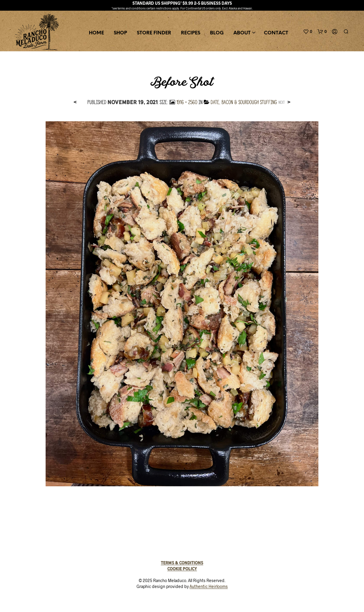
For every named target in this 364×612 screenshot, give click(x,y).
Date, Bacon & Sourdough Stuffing (244, 102)
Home (96, 33)
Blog (217, 33)
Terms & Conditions (182, 563)
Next (282, 102)
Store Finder (154, 33)
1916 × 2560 (187, 102)
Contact (276, 33)
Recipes (191, 33)
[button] (308, 32)
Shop (120, 33)
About (242, 33)
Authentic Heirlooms (209, 586)
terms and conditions (132, 8)
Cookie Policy (182, 569)
